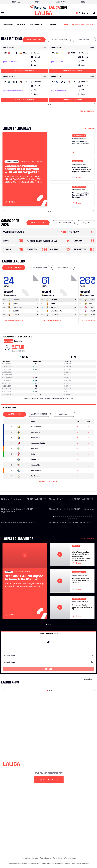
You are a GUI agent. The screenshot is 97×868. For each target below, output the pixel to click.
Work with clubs (70, 858)
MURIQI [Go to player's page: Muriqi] (16, 303)
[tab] (34, 40)
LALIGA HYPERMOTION (59, 40)
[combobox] (48, 656)
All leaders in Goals (14, 321)
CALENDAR (8, 24)
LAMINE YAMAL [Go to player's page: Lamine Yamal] (18, 307)
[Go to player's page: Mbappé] (31, 285)
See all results (88, 111)
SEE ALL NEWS (88, 128)
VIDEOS (65, 24)
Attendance (9, 341)
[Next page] (94, 691)
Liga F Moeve (84, 40)
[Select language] (82, 13)
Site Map (35, 858)
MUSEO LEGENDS (37, 24)
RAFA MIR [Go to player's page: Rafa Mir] (54, 315)
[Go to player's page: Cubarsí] (92, 300)
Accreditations (45, 858)
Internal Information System (18, 863)
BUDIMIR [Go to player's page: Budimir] (16, 311)
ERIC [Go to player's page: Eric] (91, 303)
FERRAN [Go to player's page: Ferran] (16, 315)
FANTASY (21, 24)
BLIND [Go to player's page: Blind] (91, 307)
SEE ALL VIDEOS (87, 539)
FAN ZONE (53, 24)
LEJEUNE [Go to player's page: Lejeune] (92, 315)
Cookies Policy (70, 863)
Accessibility (35, 863)
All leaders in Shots (52, 321)
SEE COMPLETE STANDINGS (48, 482)
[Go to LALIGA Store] (48, 7)
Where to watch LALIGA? (83, 24)
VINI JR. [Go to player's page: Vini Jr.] (54, 307)
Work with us (57, 858)
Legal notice (46, 863)
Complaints (26, 858)
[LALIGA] (44, 13)
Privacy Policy (58, 863)
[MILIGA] (93, 13)
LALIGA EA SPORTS (34, 40)
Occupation (18, 341)
